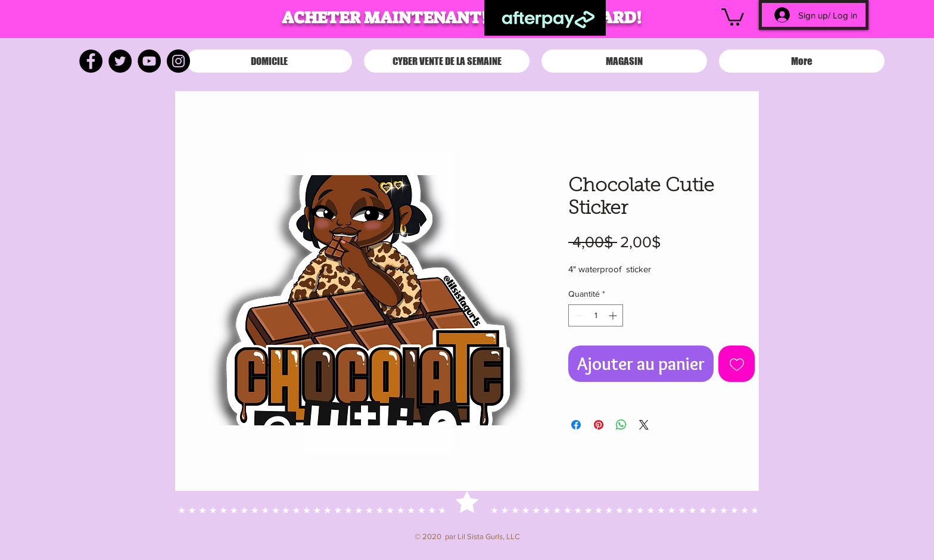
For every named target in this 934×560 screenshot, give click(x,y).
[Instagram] (178, 61)
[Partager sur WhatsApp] (621, 425)
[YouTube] (149, 61)
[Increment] (614, 315)
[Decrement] (577, 315)
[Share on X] (644, 425)
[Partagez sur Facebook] (576, 425)
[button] (733, 16)
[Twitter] (120, 61)
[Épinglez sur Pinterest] (599, 425)
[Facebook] (91, 61)
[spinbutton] (596, 315)
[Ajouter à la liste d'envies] (737, 364)
